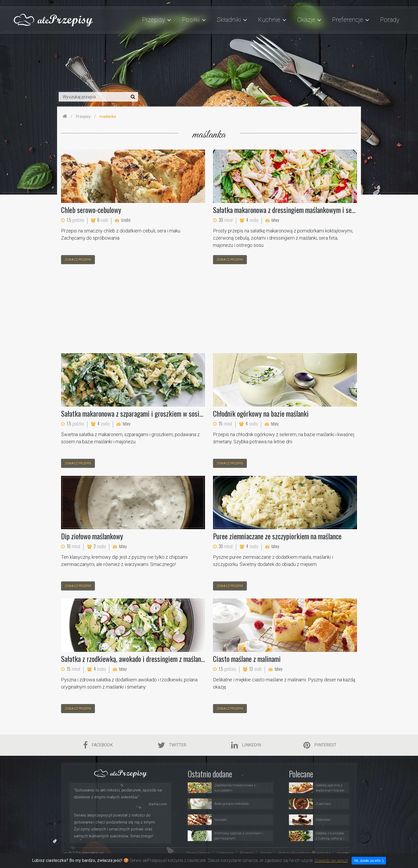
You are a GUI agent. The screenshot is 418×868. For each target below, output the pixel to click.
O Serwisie (225, 853)
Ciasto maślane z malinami (247, 659)
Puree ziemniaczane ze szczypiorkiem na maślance (277, 536)
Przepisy (247, 853)
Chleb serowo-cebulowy (91, 210)
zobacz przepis (78, 260)
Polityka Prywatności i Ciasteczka (305, 853)
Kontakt (343, 853)
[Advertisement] (209, 310)
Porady (390, 20)
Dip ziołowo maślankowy (92, 536)
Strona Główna (198, 853)
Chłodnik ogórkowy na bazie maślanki (261, 413)
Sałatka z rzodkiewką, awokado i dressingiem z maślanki (134, 659)
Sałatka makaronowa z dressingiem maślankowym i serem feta (293, 210)
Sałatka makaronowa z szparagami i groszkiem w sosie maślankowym (150, 413)
